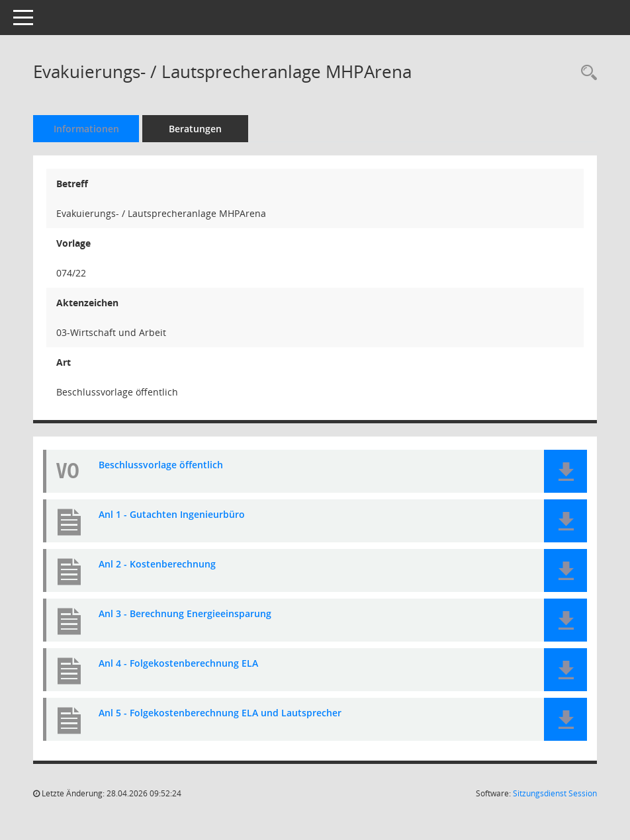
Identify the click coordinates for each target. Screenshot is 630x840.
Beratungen (195, 129)
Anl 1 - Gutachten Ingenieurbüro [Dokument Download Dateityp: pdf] (172, 515)
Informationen (86, 129)
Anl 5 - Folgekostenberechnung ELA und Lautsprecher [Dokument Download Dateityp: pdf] (220, 713)
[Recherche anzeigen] (586, 73)
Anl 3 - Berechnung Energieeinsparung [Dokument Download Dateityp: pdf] (185, 614)
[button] (565, 471)
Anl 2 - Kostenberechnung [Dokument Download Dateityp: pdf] (157, 565)
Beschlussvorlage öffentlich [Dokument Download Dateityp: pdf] (161, 465)
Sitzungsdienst (555, 793)
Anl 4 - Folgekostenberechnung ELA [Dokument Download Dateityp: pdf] (178, 664)
